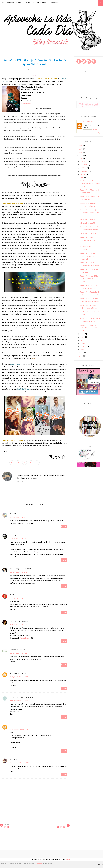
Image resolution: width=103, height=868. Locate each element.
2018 (80, 158)
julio (82, 177)
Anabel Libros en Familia (21, 698)
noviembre (84, 165)
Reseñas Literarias (15, 3)
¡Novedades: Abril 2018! (88, 234)
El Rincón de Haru (18, 674)
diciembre (84, 162)
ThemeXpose (38, 864)
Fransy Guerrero (18, 650)
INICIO (2, 3)
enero (82, 350)
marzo (83, 343)
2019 (80, 155)
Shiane (13, 514)
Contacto (55, 3)
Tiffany (13, 536)
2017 (80, 353)
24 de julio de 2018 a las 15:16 (19, 730)
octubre (83, 168)
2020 (80, 152)
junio (82, 334)
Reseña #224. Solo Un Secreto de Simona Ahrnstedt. (88, 256)
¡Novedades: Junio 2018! (89, 219)
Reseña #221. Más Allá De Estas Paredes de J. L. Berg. (89, 279)
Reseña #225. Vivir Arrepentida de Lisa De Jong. (89, 240)
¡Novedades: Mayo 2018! (89, 223)
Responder (64, 527)
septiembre (84, 171)
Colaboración (43, 3)
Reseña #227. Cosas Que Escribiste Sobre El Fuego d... (90, 213)
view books (97, 133)
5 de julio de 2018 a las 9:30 (18, 539)
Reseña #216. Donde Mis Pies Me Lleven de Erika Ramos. (89, 328)
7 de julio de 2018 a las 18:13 (18, 625)
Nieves (18, 473)
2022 (80, 146)
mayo (82, 337)
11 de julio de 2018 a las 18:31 (19, 677)
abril (82, 340)
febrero (83, 347)
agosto (83, 174)
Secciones (30, 3)
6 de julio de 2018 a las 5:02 (18, 599)
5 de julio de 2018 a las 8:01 (18, 518)
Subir (100, 865)
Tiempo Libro (24, 638)
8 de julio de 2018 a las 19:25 (18, 654)
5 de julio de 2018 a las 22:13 (18, 573)
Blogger (68, 860)
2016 (80, 356)
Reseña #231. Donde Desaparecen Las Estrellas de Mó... (90, 183)
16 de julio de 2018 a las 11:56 (19, 701)
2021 (80, 149)
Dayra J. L (14, 595)
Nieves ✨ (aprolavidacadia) (90, 124)
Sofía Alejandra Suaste (21, 569)
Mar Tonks (15, 760)
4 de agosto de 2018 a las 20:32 (19, 763)
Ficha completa (26, 104)
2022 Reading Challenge (88, 121)
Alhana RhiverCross (19, 622)
